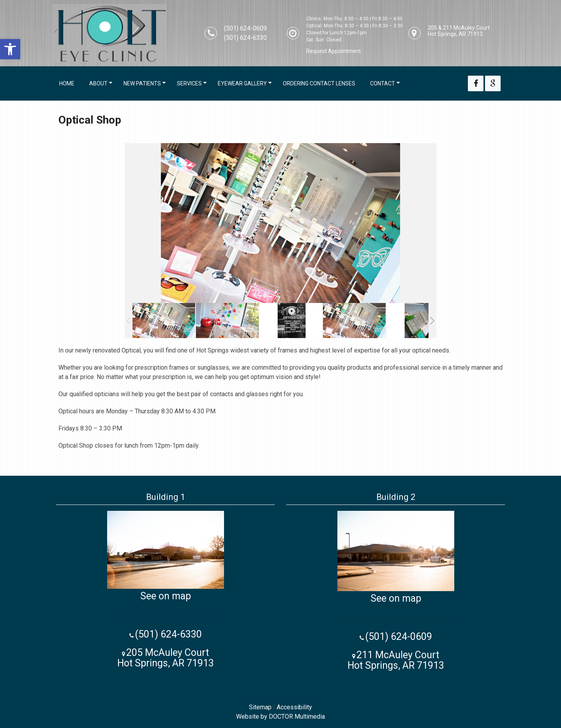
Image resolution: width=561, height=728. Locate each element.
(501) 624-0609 (245, 28)
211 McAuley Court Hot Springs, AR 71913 (396, 660)
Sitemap (260, 707)
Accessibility (294, 707)
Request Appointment (333, 51)
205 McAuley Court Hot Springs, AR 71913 (166, 658)
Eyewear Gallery (242, 83)
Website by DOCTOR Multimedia (280, 716)
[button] (10, 49)
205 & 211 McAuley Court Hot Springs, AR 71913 (459, 31)
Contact (383, 83)
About (98, 83)
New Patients (142, 83)
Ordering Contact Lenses (319, 83)
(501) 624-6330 (245, 38)
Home (67, 83)
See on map (166, 596)
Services (189, 83)
